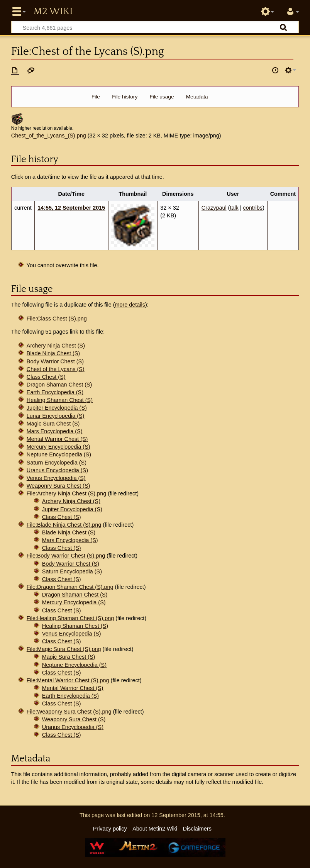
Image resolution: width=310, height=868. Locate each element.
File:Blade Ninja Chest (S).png (64, 525)
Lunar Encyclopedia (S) (56, 416)
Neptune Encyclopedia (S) (59, 454)
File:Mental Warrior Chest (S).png (68, 680)
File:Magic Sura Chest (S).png (64, 649)
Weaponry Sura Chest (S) (58, 486)
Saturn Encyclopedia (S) (57, 463)
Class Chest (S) (46, 377)
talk (234, 208)
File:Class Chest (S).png (57, 319)
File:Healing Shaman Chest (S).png (70, 618)
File (96, 97)
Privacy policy (110, 829)
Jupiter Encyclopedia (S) (57, 408)
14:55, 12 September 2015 (71, 208)
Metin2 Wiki (53, 12)
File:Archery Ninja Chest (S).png (66, 493)
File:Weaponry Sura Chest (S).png (69, 712)
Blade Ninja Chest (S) (53, 353)
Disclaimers (197, 829)
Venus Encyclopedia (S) (56, 478)
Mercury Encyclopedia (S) (58, 447)
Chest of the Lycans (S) (56, 369)
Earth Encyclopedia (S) (55, 392)
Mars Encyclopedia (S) (55, 431)
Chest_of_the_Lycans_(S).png (49, 136)
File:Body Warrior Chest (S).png (66, 556)
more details (130, 305)
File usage (162, 97)
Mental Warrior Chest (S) (57, 439)
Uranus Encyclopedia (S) (57, 470)
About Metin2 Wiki (155, 829)
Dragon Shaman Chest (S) (59, 385)
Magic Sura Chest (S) (53, 424)
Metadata (197, 97)
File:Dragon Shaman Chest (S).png (70, 587)
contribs (253, 208)
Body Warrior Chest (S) (55, 361)
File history (125, 97)
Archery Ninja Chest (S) (56, 346)
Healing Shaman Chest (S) (60, 400)
